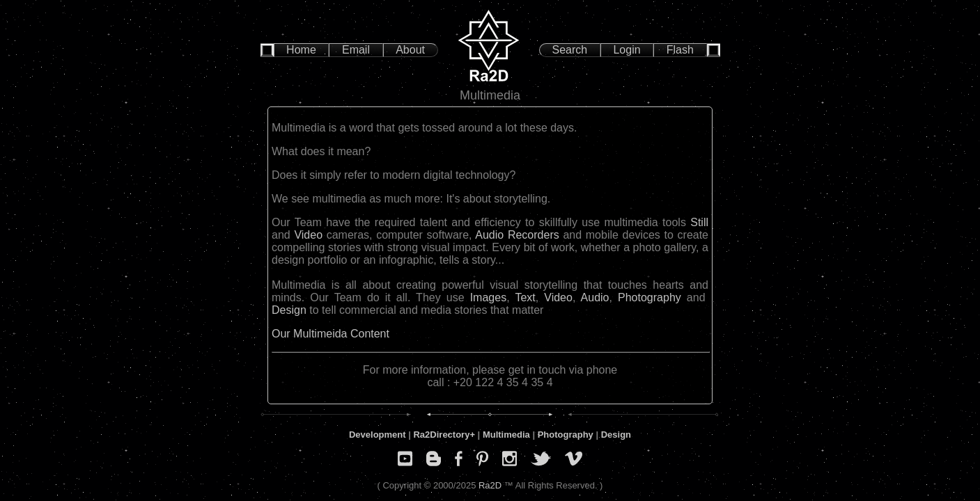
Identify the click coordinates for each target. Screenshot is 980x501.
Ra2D (490, 485)
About (410, 50)
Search (570, 50)
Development (378, 435)
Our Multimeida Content (330, 334)
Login (627, 50)
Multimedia (506, 435)
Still (699, 222)
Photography (650, 297)
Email (356, 50)
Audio (595, 297)
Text (525, 297)
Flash (680, 50)
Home (301, 50)
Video (308, 235)
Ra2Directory (441, 435)
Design (289, 310)
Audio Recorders (517, 235)
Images (488, 297)
